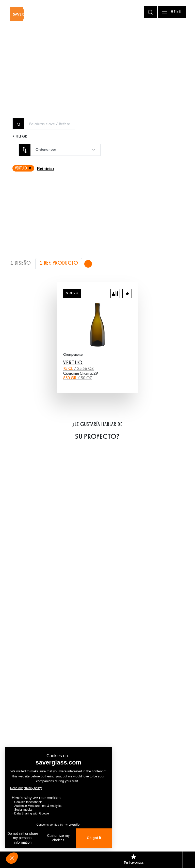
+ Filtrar (20, 137)
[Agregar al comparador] (115, 293)
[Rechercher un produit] (50, 124)
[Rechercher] (150, 12)
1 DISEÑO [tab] (21, 263)
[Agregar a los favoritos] (127, 293)
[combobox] (65, 150)
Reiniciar (46, 169)
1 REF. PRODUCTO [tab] (59, 263)
